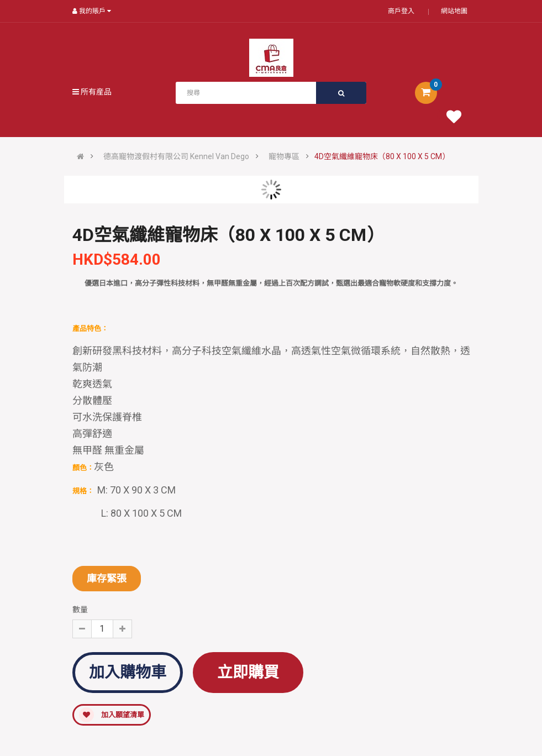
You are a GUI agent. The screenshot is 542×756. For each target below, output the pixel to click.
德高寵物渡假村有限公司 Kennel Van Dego (176, 156)
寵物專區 (284, 156)
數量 (80, 610)
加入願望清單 (112, 715)
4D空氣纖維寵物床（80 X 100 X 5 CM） (382, 156)
